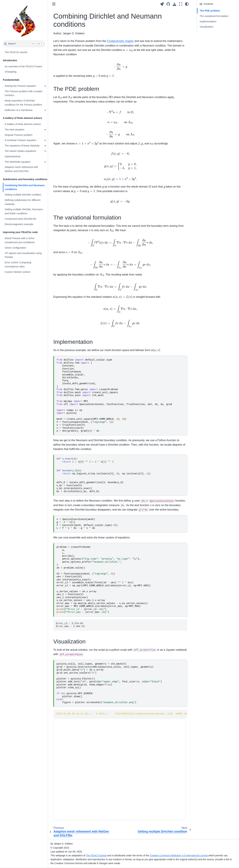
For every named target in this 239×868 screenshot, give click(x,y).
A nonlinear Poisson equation (20, 140)
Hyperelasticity (13, 156)
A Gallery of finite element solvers (23, 124)
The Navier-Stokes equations (20, 151)
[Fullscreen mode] (181, 4)
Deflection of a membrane (19, 110)
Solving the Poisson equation (20, 86)
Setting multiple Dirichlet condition (23, 195)
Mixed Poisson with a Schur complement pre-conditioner (20, 240)
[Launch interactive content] (162, 4)
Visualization (207, 27)
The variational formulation (214, 16)
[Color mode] (187, 4)
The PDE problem (209, 11)
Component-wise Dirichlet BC (21, 219)
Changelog (11, 72)
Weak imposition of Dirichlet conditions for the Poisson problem (23, 103)
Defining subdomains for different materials (22, 202)
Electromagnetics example (19, 224)
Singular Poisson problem (18, 135)
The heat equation (14, 130)
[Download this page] (175, 4)
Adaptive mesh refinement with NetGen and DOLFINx (21, 169)
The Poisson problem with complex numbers (23, 93)
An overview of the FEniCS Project (23, 66)
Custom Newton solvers (17, 272)
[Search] (24, 44)
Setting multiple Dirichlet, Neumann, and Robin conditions (24, 211)
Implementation (208, 21)
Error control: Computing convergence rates (18, 264)
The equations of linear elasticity (22, 146)
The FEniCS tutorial (96, 855)
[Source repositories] (168, 4)
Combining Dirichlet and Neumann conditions (25, 187)
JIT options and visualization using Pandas (23, 255)
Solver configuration (15, 248)
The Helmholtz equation (17, 162)
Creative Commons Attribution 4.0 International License (179, 855)
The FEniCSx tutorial (16, 52)
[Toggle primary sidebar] (54, 4)
